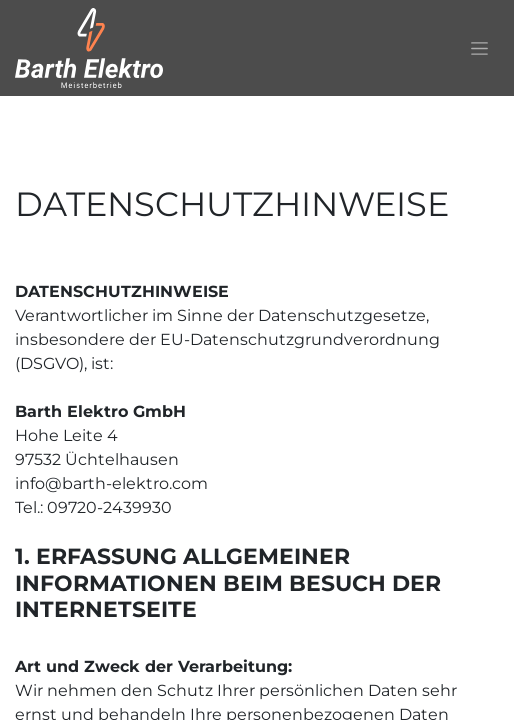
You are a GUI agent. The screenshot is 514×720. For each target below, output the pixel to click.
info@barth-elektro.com (111, 483)
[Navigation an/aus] (479, 48)
